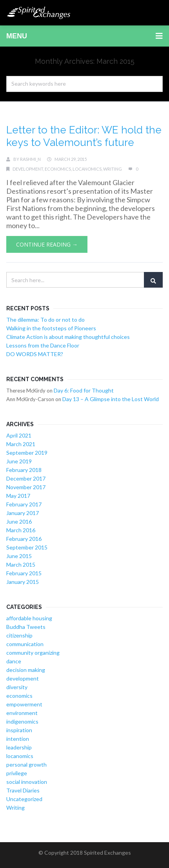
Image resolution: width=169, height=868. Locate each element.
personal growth (26, 764)
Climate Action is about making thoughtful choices (68, 337)
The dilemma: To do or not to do (45, 320)
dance (14, 661)
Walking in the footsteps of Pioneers (51, 328)
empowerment (24, 704)
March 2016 (21, 530)
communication (25, 644)
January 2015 (23, 582)
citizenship (19, 635)
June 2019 (19, 461)
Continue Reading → (47, 244)
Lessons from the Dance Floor (43, 345)
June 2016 (19, 521)
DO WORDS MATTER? (35, 354)
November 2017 (26, 487)
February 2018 (24, 470)
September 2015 (27, 547)
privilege (17, 773)
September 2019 (27, 453)
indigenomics (22, 721)
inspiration (19, 730)
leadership (19, 747)
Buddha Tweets (26, 627)
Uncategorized (24, 799)
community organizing (33, 653)
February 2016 (24, 539)
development (28, 169)
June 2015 (19, 556)
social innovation (27, 782)
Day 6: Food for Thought (84, 390)
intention (18, 739)
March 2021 (21, 444)
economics (58, 169)
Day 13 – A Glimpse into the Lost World (111, 399)
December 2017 (26, 478)
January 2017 (23, 513)
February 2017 (24, 504)
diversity (17, 687)
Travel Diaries (23, 790)
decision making (26, 670)
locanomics (87, 169)
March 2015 (21, 565)
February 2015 (24, 573)
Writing (113, 169)
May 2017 (18, 496)
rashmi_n (30, 159)
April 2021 (19, 435)
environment (22, 713)
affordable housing (29, 618)
